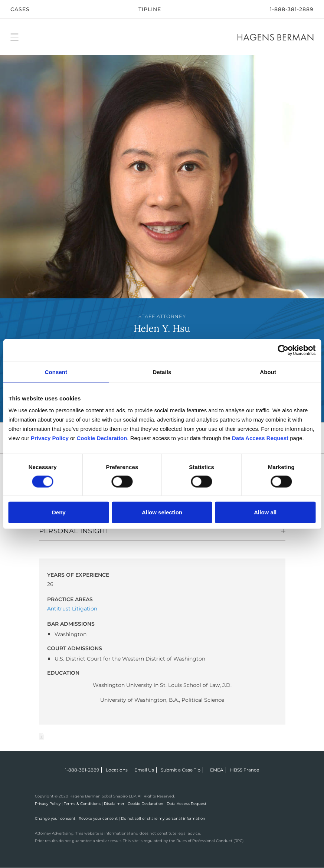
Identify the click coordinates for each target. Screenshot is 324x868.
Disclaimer (114, 804)
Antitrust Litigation (72, 609)
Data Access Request (186, 804)
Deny (59, 512)
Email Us (144, 770)
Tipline (150, 9)
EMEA (217, 770)
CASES (20, 9)
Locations (117, 770)
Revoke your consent (98, 818)
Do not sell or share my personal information (163, 818)
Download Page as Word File (42, 736)
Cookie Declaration (145, 804)
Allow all (265, 512)
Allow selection (162, 512)
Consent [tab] (56, 372)
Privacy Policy (48, 804)
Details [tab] (162, 372)
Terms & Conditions (82, 804)
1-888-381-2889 (292, 9)
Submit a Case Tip (181, 770)
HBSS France (245, 770)
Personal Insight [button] (74, 531)
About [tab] (268, 372)
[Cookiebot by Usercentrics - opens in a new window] (283, 350)
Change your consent (55, 818)
